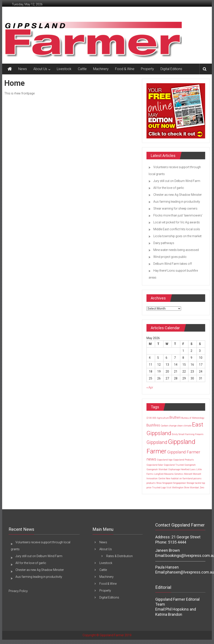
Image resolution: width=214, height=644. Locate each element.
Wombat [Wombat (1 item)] (194, 488)
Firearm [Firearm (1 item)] (199, 434)
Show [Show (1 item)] (159, 483)
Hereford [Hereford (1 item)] (185, 469)
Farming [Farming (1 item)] (190, 434)
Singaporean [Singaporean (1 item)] (180, 483)
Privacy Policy (18, 591)
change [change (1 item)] (173, 426)
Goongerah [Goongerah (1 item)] (190, 465)
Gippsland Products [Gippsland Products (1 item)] (184, 460)
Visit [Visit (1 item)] (169, 488)
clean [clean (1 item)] (180, 426)
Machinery (101, 69)
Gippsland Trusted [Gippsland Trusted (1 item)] (174, 465)
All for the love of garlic (169, 188)
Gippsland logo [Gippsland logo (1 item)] (165, 460)
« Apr (150, 387)
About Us (40, 69)
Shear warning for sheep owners (175, 208)
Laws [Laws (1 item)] (193, 469)
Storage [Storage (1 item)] (190, 483)
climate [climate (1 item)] (187, 426)
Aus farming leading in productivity (177, 202)
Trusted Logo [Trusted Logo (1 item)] (159, 488)
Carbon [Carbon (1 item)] (164, 426)
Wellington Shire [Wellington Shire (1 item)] (181, 488)
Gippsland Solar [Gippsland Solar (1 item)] (155, 465)
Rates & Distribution (119, 556)
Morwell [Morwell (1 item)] (188, 474)
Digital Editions (171, 69)
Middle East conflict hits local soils (177, 229)
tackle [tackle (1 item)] (198, 483)
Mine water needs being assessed (176, 250)
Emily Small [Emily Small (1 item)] (178, 434)
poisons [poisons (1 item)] (197, 479)
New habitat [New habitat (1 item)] (172, 479)
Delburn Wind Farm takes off (173, 264)
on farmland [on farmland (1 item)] (186, 479)
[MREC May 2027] (176, 111)
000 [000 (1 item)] (154, 418)
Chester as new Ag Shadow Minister (178, 195)
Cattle (82, 69)
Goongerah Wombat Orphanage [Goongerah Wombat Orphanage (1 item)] (163, 469)
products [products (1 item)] (151, 483)
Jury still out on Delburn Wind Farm (177, 181)
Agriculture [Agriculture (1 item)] (163, 418)
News (23, 69)
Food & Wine (125, 69)
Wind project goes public (170, 257)
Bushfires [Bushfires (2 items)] (153, 425)
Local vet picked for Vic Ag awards (177, 222)
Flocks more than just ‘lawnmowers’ (178, 215)
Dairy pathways (164, 243)
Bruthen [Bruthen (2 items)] (175, 418)
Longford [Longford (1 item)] (159, 474)
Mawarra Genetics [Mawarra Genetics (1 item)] (174, 474)
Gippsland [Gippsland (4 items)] (157, 442)
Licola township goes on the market (177, 236)
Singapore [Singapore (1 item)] (167, 483)
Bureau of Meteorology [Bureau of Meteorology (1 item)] (193, 418)
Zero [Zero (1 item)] (202, 488)
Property (147, 69)
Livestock (64, 69)
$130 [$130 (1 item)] (149, 418)
